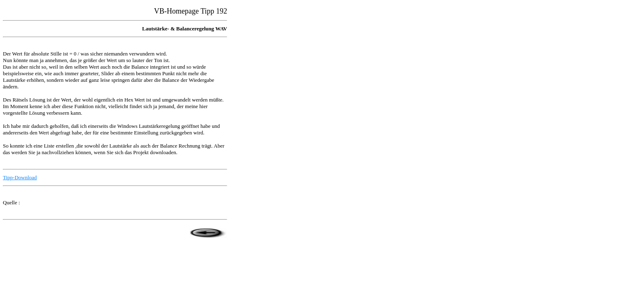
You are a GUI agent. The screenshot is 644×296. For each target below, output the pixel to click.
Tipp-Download (20, 177)
